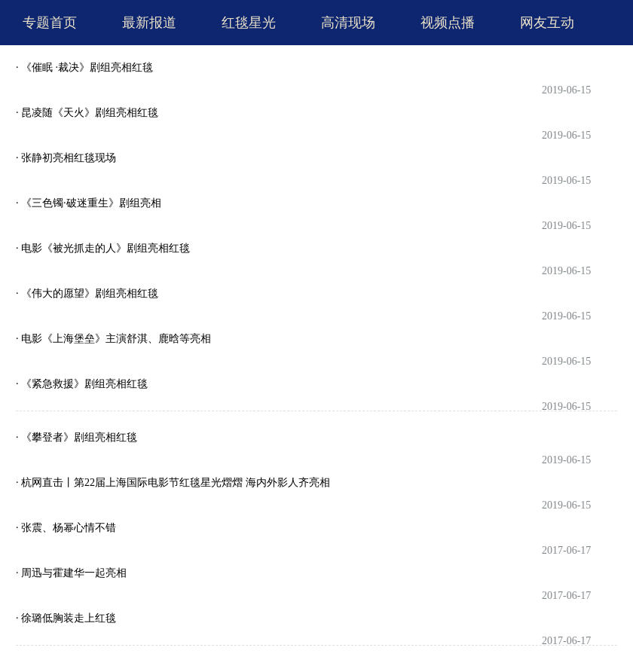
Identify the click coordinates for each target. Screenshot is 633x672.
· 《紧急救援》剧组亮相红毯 (82, 384)
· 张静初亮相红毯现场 (66, 158)
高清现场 (348, 23)
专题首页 (50, 23)
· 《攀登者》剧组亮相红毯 (76, 437)
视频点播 (448, 23)
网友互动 (547, 23)
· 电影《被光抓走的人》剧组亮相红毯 (103, 248)
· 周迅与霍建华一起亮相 (71, 573)
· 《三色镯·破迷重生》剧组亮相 (89, 203)
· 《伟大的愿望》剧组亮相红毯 (87, 293)
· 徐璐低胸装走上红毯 (66, 618)
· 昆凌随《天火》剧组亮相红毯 (87, 113)
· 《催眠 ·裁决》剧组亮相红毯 (84, 67)
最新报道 (149, 23)
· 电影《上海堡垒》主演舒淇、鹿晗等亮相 (113, 339)
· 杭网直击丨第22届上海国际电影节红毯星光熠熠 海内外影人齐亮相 (173, 483)
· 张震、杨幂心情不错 (66, 528)
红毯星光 (249, 23)
